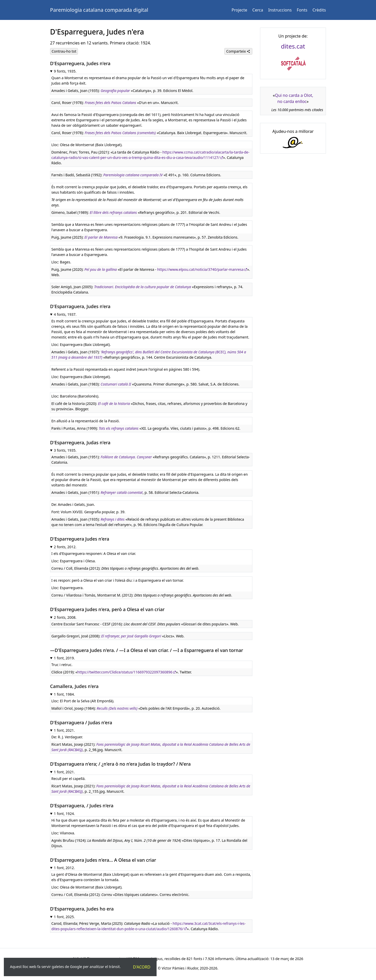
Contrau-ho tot (64, 51)
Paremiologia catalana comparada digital (99, 10)
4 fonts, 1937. (65, 314)
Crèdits (319, 10)
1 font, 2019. (64, 658)
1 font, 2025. (64, 917)
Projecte (239, 10)
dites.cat (293, 46)
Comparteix (238, 51)
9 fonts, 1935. (65, 71)
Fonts (302, 10)
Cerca (258, 10)
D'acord (142, 967)
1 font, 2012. (64, 868)
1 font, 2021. (64, 730)
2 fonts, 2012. (65, 547)
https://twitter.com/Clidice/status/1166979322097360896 (125, 672)
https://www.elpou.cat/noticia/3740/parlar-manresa (200, 269)
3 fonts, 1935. (65, 450)
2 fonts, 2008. (65, 617)
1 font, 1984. (64, 694)
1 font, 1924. (64, 814)
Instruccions (280, 10)
